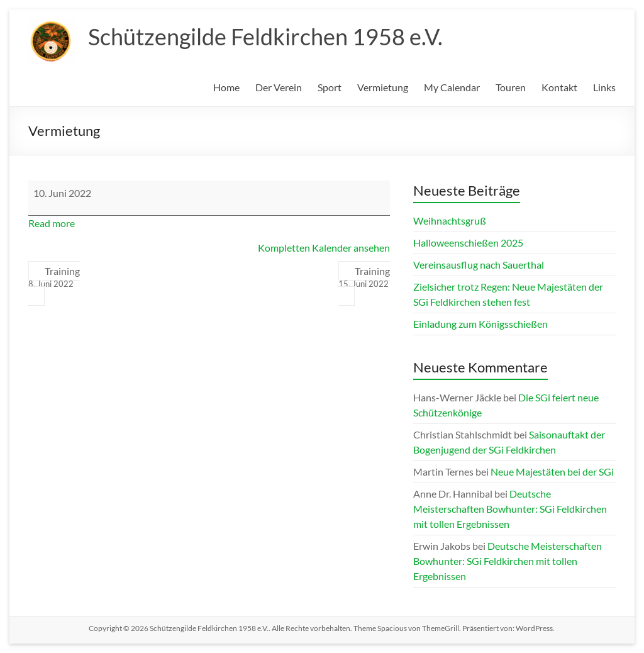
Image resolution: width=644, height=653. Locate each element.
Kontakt (559, 87)
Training (54, 277)
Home (226, 87)
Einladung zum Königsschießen (480, 324)
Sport (330, 87)
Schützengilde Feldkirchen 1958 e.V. (265, 36)
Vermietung (383, 87)
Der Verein (279, 87)
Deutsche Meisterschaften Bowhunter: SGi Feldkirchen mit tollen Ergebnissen (510, 509)
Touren (511, 87)
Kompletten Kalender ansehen (324, 248)
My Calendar (452, 87)
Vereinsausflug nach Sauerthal (479, 265)
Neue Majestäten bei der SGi (552, 472)
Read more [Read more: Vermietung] (52, 223)
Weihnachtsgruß (450, 220)
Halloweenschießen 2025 (468, 243)
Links (604, 87)
